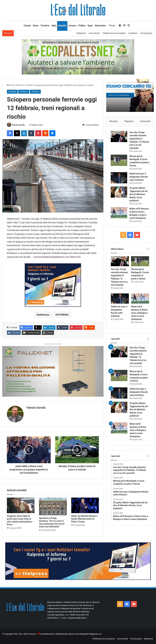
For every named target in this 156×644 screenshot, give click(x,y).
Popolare (129, 121)
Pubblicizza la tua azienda (114, 33)
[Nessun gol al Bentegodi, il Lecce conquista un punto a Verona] (119, 160)
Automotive (100, 26)
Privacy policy (146, 33)
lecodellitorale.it (47, 634)
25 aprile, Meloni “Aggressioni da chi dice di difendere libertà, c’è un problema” (139, 194)
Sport (90, 26)
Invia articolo (94, 33)
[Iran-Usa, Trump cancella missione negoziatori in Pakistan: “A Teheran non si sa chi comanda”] (119, 137)
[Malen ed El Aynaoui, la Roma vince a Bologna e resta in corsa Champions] (119, 213)
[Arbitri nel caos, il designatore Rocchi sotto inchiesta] (119, 178)
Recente (114, 121)
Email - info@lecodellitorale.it (74, 618)
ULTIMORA (63, 315)
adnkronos (44, 315)
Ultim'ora (20, 85)
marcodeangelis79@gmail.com (88, 634)
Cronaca (72, 26)
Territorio (45, 26)
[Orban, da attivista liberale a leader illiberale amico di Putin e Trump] (85, 505)
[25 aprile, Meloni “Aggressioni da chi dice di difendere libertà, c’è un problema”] (119, 192)
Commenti (145, 121)
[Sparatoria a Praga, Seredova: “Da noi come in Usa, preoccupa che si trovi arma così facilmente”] (53, 506)
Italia (54, 26)
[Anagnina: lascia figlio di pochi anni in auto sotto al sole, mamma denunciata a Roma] (21, 505)
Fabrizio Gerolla (19, 125)
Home (11, 85)
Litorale (27, 26)
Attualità (62, 26)
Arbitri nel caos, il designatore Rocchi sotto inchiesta (139, 177)
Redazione (81, 33)
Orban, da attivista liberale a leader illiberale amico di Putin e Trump (84, 519)
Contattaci (133, 33)
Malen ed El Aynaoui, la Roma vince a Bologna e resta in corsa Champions (138, 215)
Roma (36, 26)
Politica (82, 26)
